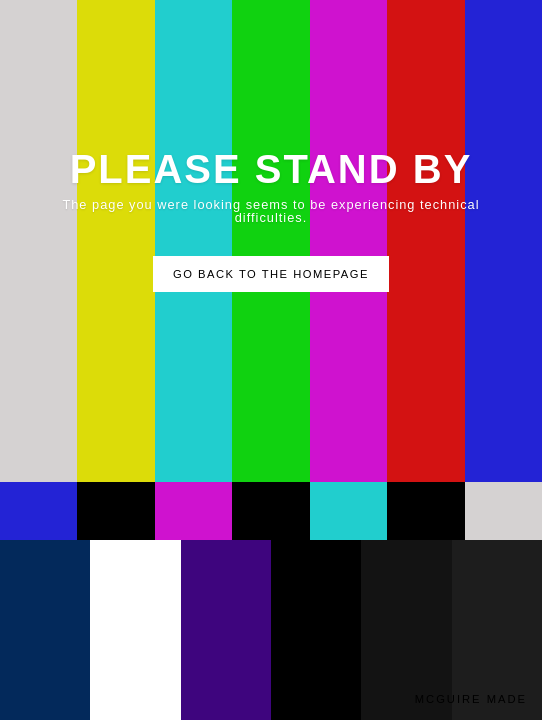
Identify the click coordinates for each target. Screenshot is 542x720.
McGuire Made (471, 699)
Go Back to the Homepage (271, 274)
